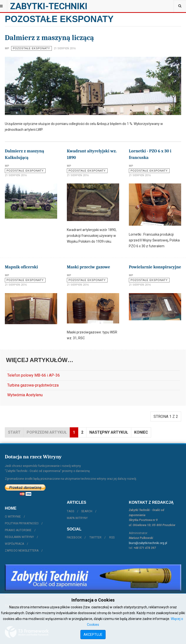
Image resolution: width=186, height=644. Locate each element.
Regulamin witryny (19, 537)
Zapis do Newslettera (22, 551)
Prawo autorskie (18, 530)
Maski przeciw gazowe (89, 267)
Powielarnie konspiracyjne (155, 267)
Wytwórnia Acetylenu (25, 395)
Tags (70, 511)
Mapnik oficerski (21, 267)
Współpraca (14, 544)
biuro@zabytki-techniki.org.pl (148, 543)
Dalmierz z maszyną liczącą (49, 38)
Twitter (95, 537)
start (14, 432)
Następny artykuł (109, 432)
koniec (141, 432)
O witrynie (13, 517)
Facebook (74, 537)
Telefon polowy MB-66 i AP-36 (34, 375)
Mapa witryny (77, 518)
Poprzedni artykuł (47, 432)
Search (87, 511)
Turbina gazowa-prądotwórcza (33, 385)
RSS (112, 537)
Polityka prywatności (22, 523)
